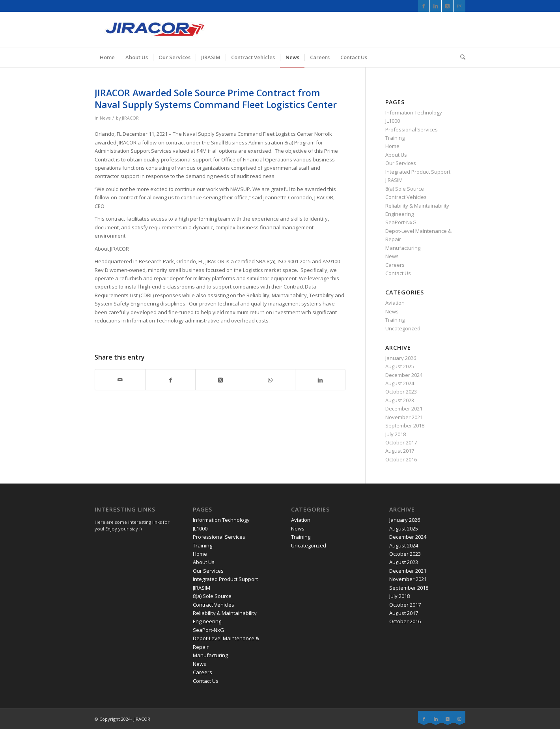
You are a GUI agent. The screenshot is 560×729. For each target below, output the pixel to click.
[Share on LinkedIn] (320, 379)
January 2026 (401, 358)
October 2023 (401, 392)
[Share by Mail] (120, 380)
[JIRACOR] (154, 30)
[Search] (460, 57)
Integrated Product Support (418, 172)
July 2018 (396, 434)
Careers (395, 265)
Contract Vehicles (406, 197)
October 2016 (401, 459)
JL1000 (393, 121)
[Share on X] (220, 379)
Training (395, 138)
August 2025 (400, 366)
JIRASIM (394, 180)
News (105, 118)
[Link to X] (447, 6)
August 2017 (400, 451)
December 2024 (404, 375)
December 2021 (404, 409)
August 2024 (400, 383)
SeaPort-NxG (401, 222)
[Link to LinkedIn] (436, 6)
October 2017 (401, 442)
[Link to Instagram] (459, 6)
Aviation (395, 303)
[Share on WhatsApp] (270, 379)
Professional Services (412, 129)
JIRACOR (130, 118)
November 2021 (404, 417)
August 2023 (400, 400)
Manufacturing (403, 248)
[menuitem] (107, 57)
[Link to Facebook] (424, 6)
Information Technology (414, 112)
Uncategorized (403, 328)
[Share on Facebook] (170, 379)
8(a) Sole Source (405, 189)
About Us (396, 155)
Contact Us (398, 273)
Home (392, 146)
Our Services (401, 163)
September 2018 (405, 425)
